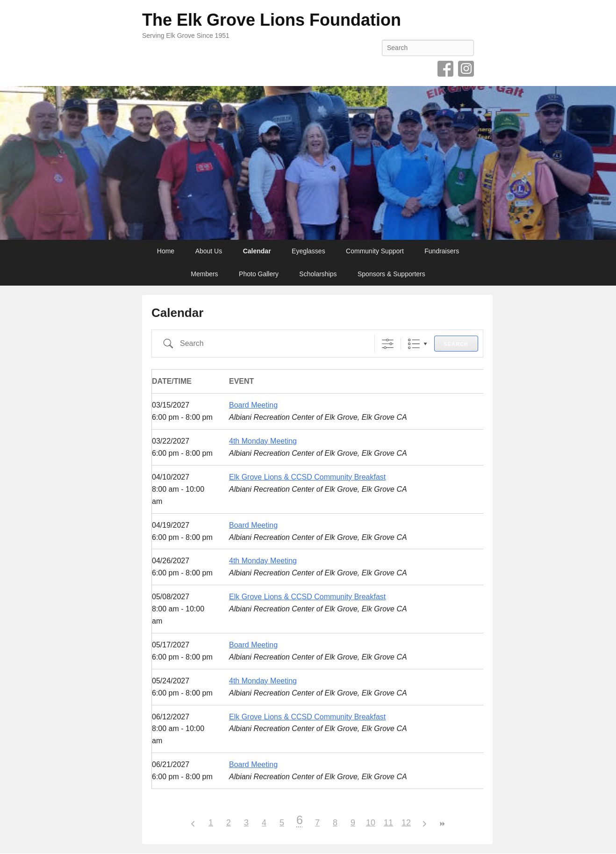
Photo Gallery (259, 274)
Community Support (375, 251)
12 (406, 823)
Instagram (466, 69)
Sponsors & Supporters (391, 274)
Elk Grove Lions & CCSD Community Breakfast (307, 477)
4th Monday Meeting (263, 441)
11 (388, 823)
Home (166, 251)
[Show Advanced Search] (388, 344)
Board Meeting (253, 405)
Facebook (445, 69)
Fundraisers (442, 251)
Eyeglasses (308, 251)
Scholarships (318, 274)
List (414, 344)
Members (204, 274)
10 (371, 823)
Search (456, 344)
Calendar (257, 251)
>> (442, 824)
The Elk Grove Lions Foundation (272, 20)
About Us (209, 251)
